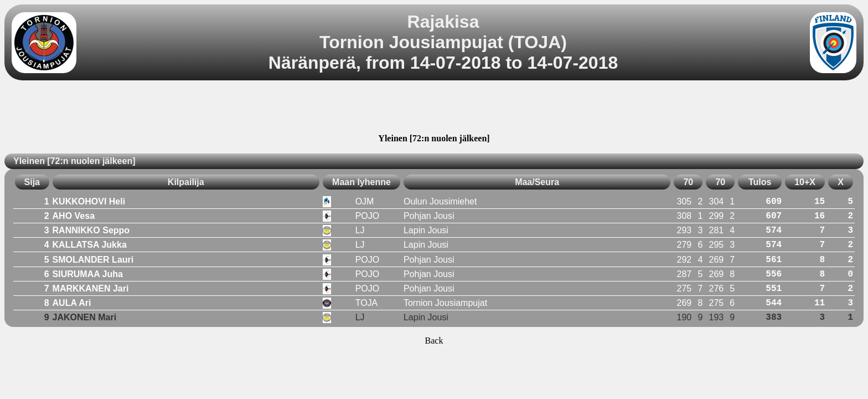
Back (434, 341)
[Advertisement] (434, 109)
